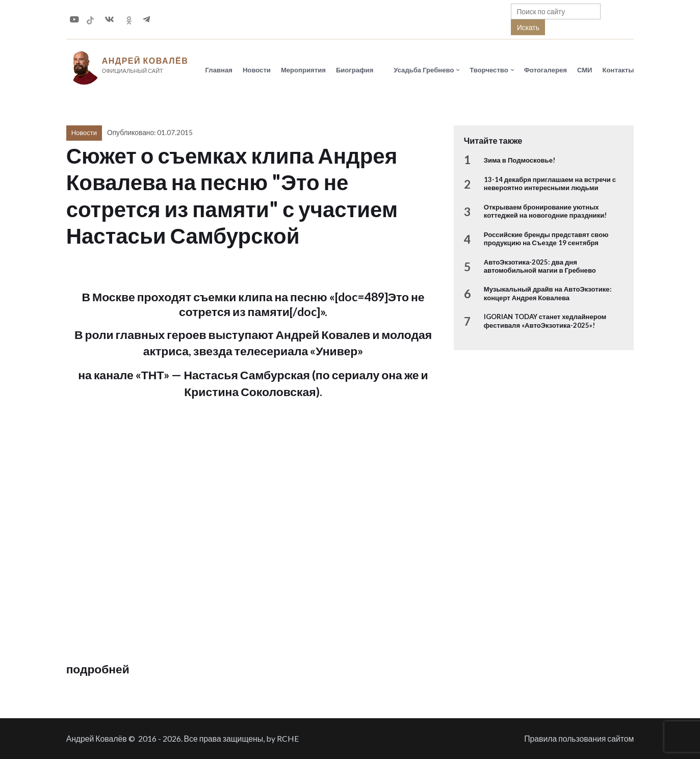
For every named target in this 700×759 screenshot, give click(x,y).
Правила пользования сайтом (579, 738)
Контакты (618, 70)
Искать (528, 27)
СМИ (585, 70)
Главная (219, 70)
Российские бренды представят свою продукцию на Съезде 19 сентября (546, 239)
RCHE (288, 738)
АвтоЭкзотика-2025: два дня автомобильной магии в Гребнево (540, 266)
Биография (355, 70)
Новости (257, 70)
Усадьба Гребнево (424, 70)
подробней (98, 669)
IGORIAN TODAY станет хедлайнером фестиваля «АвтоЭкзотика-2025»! (545, 321)
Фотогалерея (546, 70)
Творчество (489, 70)
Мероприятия (303, 70)
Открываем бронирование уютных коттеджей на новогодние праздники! (546, 212)
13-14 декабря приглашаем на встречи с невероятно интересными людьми (550, 184)
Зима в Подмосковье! (520, 161)
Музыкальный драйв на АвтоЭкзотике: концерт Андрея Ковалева (548, 294)
